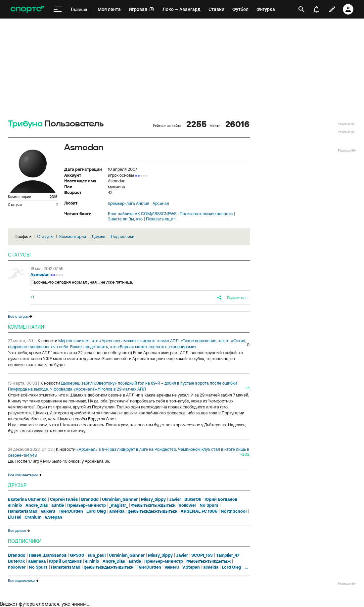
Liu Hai (15, 517)
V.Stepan (53, 517)
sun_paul (97, 555)
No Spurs (209, 505)
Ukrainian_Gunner (120, 499)
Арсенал (161, 204)
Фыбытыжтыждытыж (153, 505)
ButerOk (193, 499)
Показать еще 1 (161, 219)
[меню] (58, 9)
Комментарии (73, 236)
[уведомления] (316, 9)
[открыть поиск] (301, 9)
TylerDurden (71, 511)
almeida (117, 511)
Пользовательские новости (206, 214)
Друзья (98, 236)
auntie (58, 505)
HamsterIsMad (23, 511)
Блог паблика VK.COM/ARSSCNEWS (142, 214)
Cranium (33, 517)
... (246, 567)
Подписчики (123, 236)
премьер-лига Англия (129, 204)
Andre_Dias (37, 505)
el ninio (15, 505)
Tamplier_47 (228, 555)
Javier (175, 499)
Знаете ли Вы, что (125, 219)
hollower (187, 505)
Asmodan (40, 275)
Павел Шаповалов (48, 555)
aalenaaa (37, 561)
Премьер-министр (87, 505)
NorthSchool (234, 511)
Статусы (45, 236)
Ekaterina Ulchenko (27, 499)
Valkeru (48, 511)
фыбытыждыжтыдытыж (153, 511)
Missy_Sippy (153, 499)
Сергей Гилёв (64, 499)
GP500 (77, 555)
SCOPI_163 (202, 555)
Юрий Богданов (221, 499)
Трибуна (25, 124)
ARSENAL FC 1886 (199, 511)
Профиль (23, 236)
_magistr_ (118, 505)
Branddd (90, 499)
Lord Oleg (96, 511)
